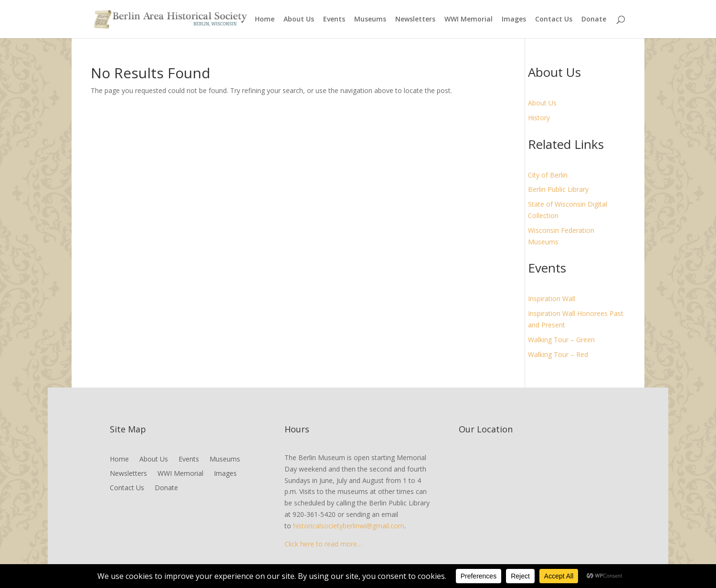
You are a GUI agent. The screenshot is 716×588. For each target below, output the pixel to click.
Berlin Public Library (558, 189)
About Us (299, 20)
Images (514, 20)
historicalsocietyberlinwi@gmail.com (349, 526)
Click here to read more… (323, 544)
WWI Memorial (469, 20)
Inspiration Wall (552, 299)
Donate (594, 20)
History (539, 118)
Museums (370, 20)
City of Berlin (548, 175)
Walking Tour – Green (561, 340)
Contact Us (554, 20)
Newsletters (415, 20)
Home (265, 20)
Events (334, 20)
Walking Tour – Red (558, 354)
